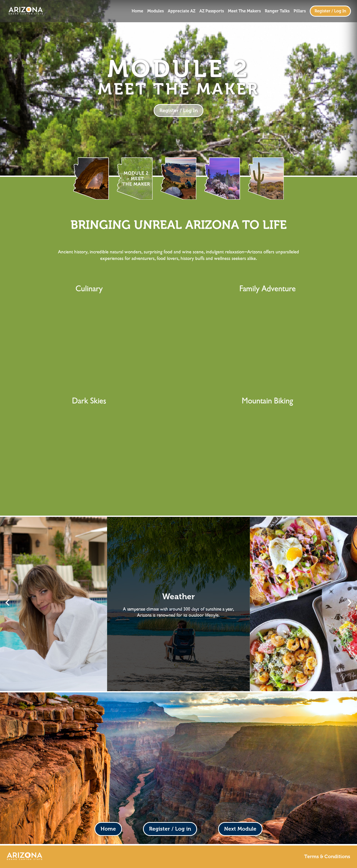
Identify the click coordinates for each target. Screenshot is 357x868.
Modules (156, 11)
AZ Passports (212, 11)
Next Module (240, 829)
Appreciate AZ (182, 11)
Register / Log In (330, 11)
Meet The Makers (244, 11)
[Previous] (8, 602)
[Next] (349, 602)
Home (137, 11)
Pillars (300, 11)
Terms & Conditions (327, 857)
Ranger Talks (277, 11)
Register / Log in (170, 829)
